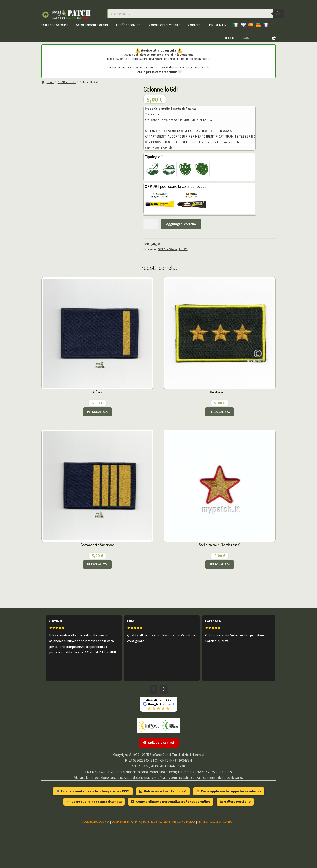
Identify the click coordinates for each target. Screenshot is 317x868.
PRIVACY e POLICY (184, 822)
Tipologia (154, 157)
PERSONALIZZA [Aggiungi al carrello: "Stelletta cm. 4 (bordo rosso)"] (220, 564)
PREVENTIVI (218, 25)
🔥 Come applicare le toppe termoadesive (229, 791)
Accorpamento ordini (92, 25)
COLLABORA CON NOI (96, 822)
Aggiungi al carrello (181, 224)
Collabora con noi (159, 743)
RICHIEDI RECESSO (209, 822)
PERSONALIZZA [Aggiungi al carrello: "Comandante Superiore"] (97, 564)
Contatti (195, 25)
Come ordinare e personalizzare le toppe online (171, 801)
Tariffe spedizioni (128, 25)
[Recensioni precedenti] (153, 689)
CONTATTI (229, 822)
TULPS (183, 249)
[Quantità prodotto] (151, 224)
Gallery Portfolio (235, 801)
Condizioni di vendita (165, 25)
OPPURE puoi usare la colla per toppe (175, 186)
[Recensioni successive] (164, 689)
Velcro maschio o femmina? (163, 791)
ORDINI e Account (55, 25)
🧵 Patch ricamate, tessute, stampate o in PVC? (93, 791)
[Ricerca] (278, 14)
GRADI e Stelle (67, 82)
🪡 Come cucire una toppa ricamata (94, 801)
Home (51, 82)
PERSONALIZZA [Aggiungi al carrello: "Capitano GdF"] (220, 412)
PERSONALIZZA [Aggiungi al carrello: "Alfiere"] (97, 412)
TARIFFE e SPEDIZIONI (157, 822)
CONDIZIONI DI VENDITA (126, 822)
